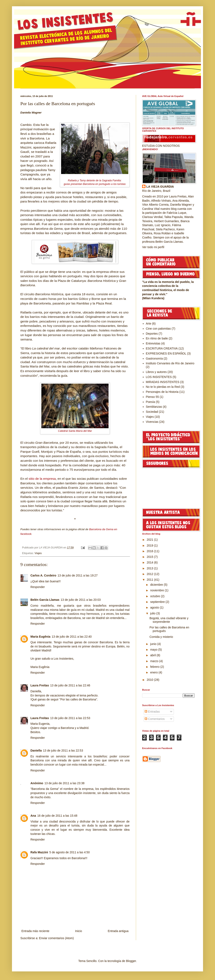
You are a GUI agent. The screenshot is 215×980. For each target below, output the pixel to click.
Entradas (152, 712)
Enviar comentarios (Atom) (56, 938)
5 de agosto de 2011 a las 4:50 (69, 852)
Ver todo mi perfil (153, 247)
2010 (150, 680)
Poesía (151, 402)
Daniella (36, 750)
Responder (38, 587)
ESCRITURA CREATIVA (162, 348)
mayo (154, 650)
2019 (150, 545)
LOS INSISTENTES (159, 377)
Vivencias (152, 422)
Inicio (79, 931)
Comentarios (155, 719)
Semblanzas (154, 407)
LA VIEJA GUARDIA (160, 187)
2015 (150, 557)
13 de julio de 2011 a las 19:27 (78, 575)
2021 (150, 540)
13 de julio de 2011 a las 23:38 (65, 783)
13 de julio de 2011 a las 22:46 (70, 685)
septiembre (158, 602)
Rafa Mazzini (39, 852)
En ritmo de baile (157, 338)
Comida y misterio (161, 637)
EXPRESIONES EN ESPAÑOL (166, 353)
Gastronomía (154, 358)
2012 (150, 574)
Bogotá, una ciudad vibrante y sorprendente (169, 620)
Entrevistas (153, 343)
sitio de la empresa (42, 479)
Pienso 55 (152, 397)
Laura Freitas (40, 685)
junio (154, 644)
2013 (150, 568)
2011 (150, 580)
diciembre (157, 585)
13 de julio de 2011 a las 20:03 (81, 600)
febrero (155, 667)
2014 (150, 562)
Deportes (152, 334)
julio (153, 613)
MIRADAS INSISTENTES (163, 382)
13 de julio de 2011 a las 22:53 (70, 718)
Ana (33, 816)
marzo (155, 661)
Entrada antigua (118, 931)
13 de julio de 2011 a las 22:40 (72, 637)
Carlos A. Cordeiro (43, 575)
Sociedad (152, 412)
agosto (155, 607)
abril (153, 655)
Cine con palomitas (158, 329)
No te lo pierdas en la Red (163, 387)
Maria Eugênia (40, 637)
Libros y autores (156, 372)
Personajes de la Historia (162, 392)
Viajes (38, 553)
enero (154, 672)
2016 (150, 551)
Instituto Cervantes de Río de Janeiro (170, 363)
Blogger (131, 961)
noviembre (157, 590)
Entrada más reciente (35, 931)
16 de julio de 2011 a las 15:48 (57, 816)
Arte (149, 324)
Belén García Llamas (45, 600)
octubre (155, 596)
